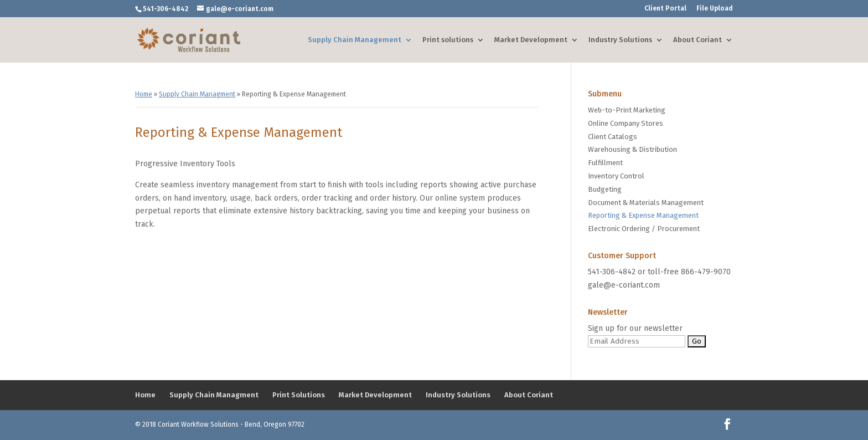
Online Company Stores (626, 123)
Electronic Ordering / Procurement (644, 229)
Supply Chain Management (355, 40)
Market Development (531, 40)
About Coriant (697, 40)
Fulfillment (605, 163)
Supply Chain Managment (197, 94)
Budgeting (605, 189)
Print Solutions (299, 395)
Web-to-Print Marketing (627, 110)
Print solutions (448, 40)
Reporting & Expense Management (643, 215)
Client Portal (665, 9)
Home (144, 94)
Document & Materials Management (646, 203)
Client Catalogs (613, 137)
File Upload (715, 9)
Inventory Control (616, 176)
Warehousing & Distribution (632, 149)
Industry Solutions (620, 40)
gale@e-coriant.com (624, 285)
